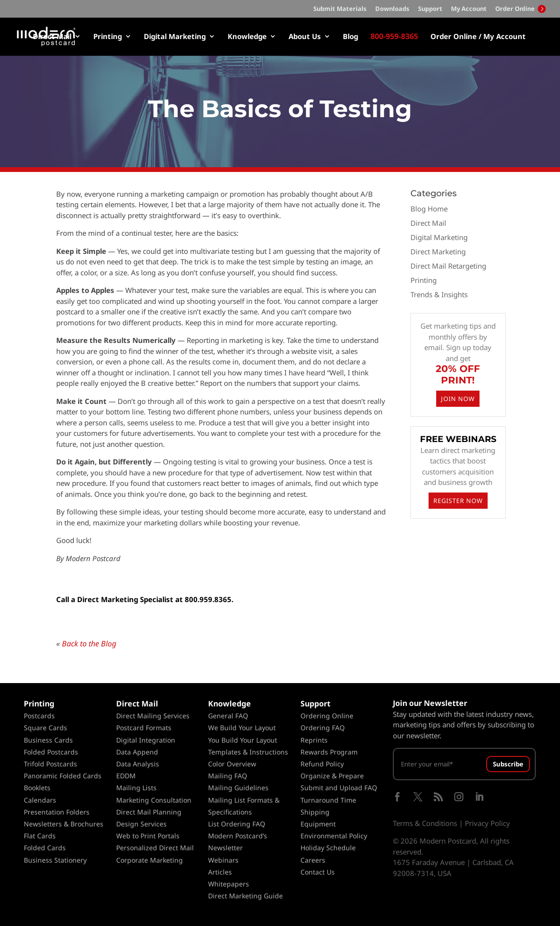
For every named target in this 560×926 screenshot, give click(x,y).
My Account (469, 9)
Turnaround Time (328, 800)
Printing (108, 37)
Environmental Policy (334, 836)
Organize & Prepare (332, 776)
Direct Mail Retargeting (448, 266)
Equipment (318, 824)
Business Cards (48, 740)
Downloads (392, 9)
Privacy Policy (487, 823)
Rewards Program (329, 752)
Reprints (314, 740)
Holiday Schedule (328, 848)
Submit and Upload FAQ (339, 788)
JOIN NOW (458, 399)
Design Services (141, 824)
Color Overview (232, 764)
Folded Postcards (51, 752)
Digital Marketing (175, 37)
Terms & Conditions (425, 823)
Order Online (520, 9)
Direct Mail (52, 37)
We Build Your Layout (242, 728)
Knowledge (247, 37)
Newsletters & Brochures (64, 824)
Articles (220, 872)
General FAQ (228, 716)
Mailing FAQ (228, 776)
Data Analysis (138, 764)
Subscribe (508, 764)
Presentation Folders (57, 812)
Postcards (39, 716)
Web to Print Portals (148, 836)
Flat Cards (40, 836)
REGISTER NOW (458, 501)
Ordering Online (327, 716)
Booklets (37, 788)
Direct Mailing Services (153, 716)
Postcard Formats (144, 728)
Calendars (40, 800)
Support (430, 9)
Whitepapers (229, 884)
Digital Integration (146, 740)
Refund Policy (322, 764)
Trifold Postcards (50, 764)
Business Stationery (55, 860)
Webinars (223, 860)
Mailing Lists (136, 788)
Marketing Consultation (154, 800)
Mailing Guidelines (238, 788)
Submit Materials (340, 9)
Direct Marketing (438, 252)
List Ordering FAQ (237, 824)
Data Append (137, 752)
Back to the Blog (89, 644)
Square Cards (45, 728)
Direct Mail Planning (149, 812)
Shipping (315, 812)
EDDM (126, 776)
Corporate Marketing (150, 860)
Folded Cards (45, 848)
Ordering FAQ (323, 728)
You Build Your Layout (243, 740)
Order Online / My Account (478, 37)
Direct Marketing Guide (245, 896)
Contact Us (318, 872)
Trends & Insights (439, 294)
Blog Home (429, 209)
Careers (313, 860)
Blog (350, 37)
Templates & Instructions (248, 752)
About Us (305, 37)
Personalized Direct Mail (155, 848)
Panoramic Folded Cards (63, 776)
